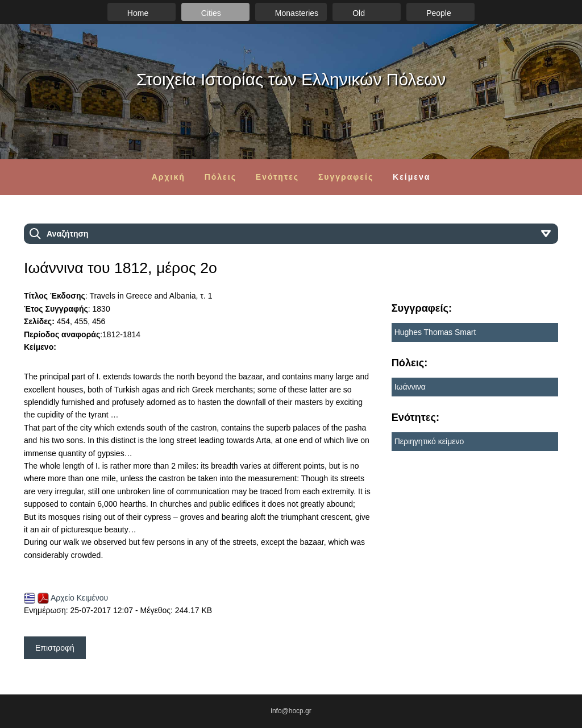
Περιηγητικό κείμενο (429, 441)
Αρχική (169, 177)
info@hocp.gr (291, 711)
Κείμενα (411, 177)
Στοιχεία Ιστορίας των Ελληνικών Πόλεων (291, 79)
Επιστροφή (55, 648)
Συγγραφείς (346, 177)
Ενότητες (277, 177)
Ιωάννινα (410, 387)
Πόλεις (221, 177)
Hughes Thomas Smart (435, 332)
